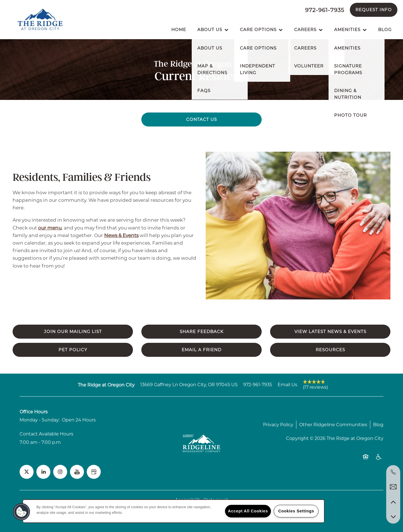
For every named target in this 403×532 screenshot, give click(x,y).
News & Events (121, 235)
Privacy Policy (278, 425)
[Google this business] (94, 472)
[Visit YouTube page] (77, 472)
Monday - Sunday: (40, 420)
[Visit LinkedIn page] (43, 472)
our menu (50, 228)
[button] (374, 10)
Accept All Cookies (248, 511)
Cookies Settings (296, 511)
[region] (174, 511)
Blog (378, 425)
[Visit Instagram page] (60, 472)
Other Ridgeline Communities (333, 425)
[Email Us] (393, 487)
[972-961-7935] (393, 472)
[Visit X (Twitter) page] (27, 472)
